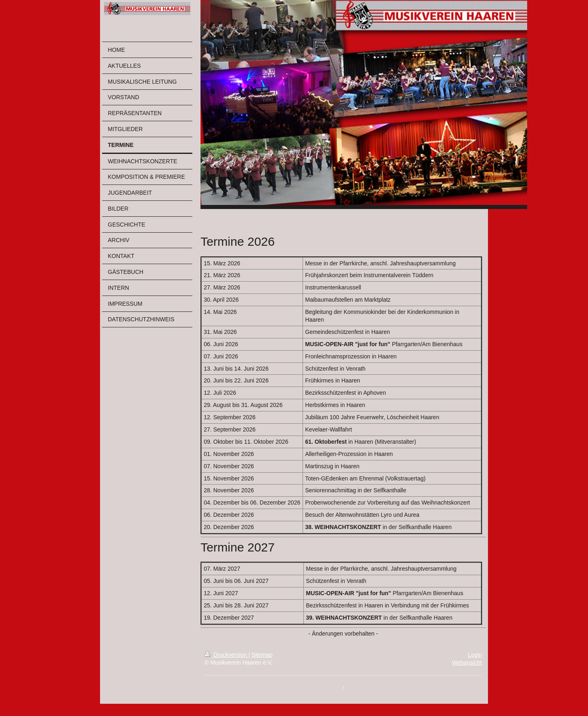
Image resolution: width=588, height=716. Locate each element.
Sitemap (262, 655)
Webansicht (467, 663)
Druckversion (226, 655)
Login (475, 655)
